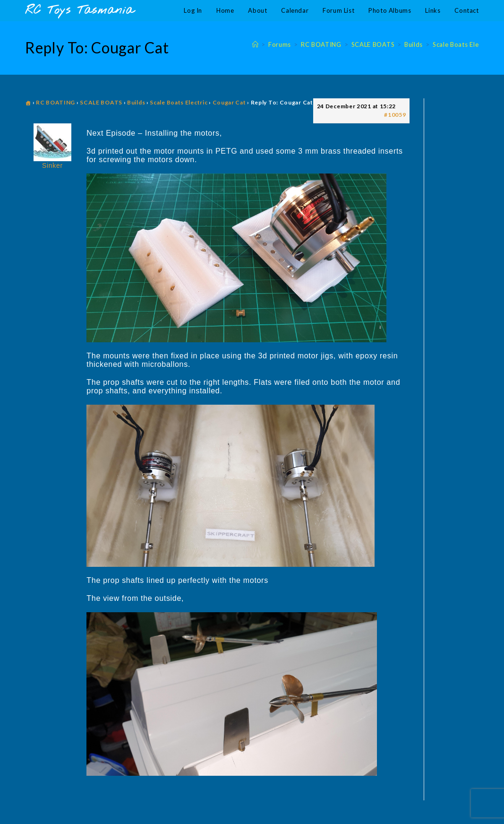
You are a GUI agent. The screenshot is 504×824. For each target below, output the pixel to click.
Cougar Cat (229, 102)
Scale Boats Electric (179, 102)
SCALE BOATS (101, 102)
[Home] (256, 44)
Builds (136, 102)
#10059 (395, 115)
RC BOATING (56, 102)
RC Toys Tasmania (79, 11)
